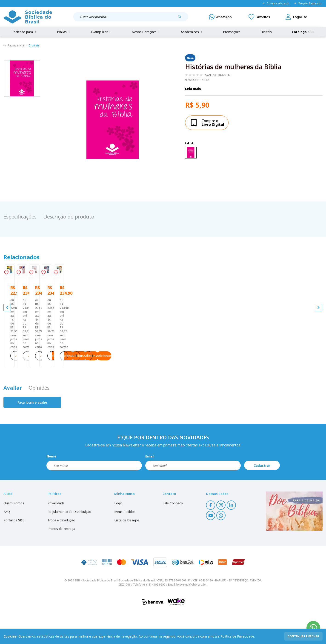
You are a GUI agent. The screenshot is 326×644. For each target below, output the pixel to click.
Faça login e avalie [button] (32, 435)
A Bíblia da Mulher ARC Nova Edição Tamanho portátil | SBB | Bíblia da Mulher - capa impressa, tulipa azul (123, 353)
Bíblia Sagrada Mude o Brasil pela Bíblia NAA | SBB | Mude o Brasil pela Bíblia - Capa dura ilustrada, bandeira (41, 353)
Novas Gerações (146, 32)
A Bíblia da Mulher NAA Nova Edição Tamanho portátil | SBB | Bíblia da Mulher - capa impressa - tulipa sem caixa (203, 353)
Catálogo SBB (303, 32)
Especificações (20, 216)
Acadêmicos (192, 32)
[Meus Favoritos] (259, 17)
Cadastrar (262, 498)
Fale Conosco (173, 536)
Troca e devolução (61, 553)
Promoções (232, 32)
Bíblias (64, 32)
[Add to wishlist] (75, 274)
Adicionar (62, 384)
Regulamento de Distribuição (69, 544)
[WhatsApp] (220, 17)
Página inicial (16, 45)
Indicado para (25, 32)
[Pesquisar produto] (181, 18)
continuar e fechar (303, 636)
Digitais (266, 32)
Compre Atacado (276, 3)
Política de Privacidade (237, 636)
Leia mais (193, 89)
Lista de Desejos (127, 553)
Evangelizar (101, 32)
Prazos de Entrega (61, 561)
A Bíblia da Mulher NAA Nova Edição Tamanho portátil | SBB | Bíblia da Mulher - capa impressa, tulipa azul (283, 353)
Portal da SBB (14, 553)
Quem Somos (14, 536)
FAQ (7, 544)
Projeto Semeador (308, 3)
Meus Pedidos (125, 544)
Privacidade (56, 536)
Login (118, 536)
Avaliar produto (218, 75)
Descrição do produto (69, 216)
